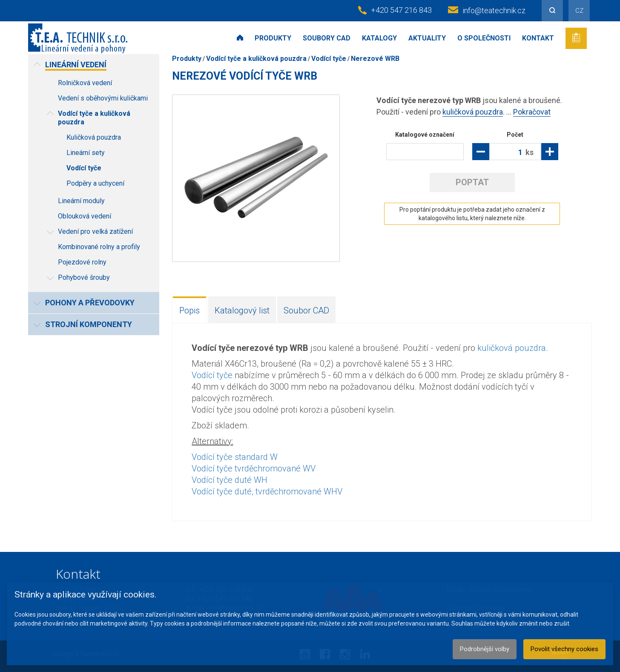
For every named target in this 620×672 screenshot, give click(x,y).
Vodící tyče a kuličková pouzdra (256, 59)
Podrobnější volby (485, 649)
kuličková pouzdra (473, 112)
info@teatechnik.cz (494, 10)
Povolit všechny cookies (564, 649)
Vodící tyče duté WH (230, 480)
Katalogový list (242, 310)
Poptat (472, 182)
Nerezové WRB (375, 59)
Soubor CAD (306, 310)
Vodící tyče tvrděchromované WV (254, 468)
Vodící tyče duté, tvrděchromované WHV (267, 491)
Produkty (273, 38)
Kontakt (538, 38)
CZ (579, 11)
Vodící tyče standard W (235, 457)
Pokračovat (532, 112)
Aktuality (427, 38)
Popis (189, 310)
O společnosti (484, 38)
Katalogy (379, 38)
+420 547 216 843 (401, 10)
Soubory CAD (327, 38)
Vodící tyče (329, 59)
